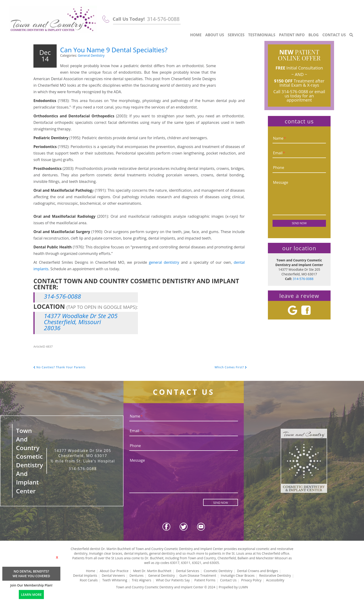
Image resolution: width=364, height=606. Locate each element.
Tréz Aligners (142, 580)
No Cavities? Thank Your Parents (59, 367)
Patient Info (292, 35)
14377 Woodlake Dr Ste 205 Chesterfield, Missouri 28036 (81, 322)
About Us (215, 35)
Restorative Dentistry (275, 575)
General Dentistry (91, 55)
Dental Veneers (113, 575)
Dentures (136, 575)
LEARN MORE (31, 594)
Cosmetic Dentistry (218, 571)
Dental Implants (85, 575)
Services (236, 35)
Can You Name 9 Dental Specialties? (133, 49)
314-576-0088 (163, 19)
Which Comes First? (231, 367)
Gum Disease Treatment (198, 575)
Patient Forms (205, 580)
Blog (314, 35)
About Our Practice (114, 571)
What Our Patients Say (173, 580)
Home (196, 35)
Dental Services (188, 571)
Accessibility (275, 580)
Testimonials (262, 35)
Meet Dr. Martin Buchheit (152, 571)
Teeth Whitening (115, 580)
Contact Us (334, 35)
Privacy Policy (251, 580)
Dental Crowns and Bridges (258, 571)
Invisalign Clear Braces (238, 575)
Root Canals (89, 580)
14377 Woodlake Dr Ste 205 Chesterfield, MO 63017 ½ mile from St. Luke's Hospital (83, 456)
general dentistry (164, 262)
